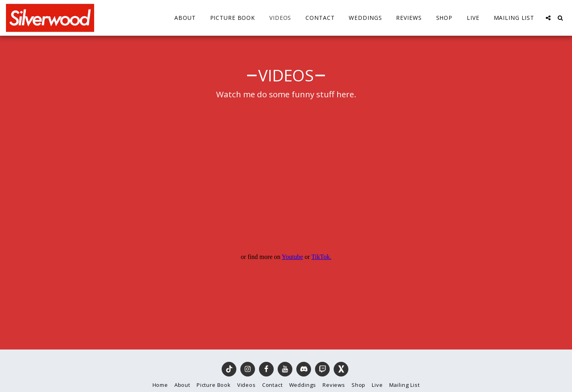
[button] (548, 18)
